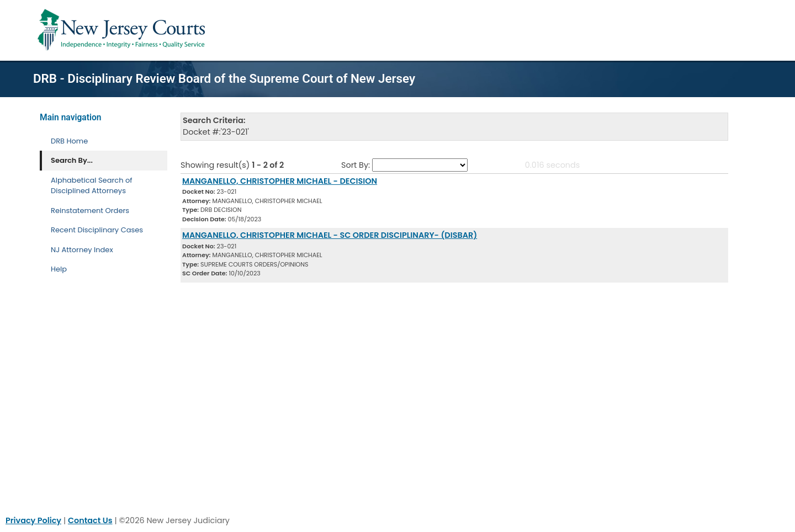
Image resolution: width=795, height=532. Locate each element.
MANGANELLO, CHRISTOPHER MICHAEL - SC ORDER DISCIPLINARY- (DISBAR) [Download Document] (330, 235)
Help (59, 269)
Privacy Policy (33, 520)
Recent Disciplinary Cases (97, 230)
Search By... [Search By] (72, 160)
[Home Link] (123, 30)
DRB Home (69, 141)
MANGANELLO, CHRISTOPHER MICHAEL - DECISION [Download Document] (280, 181)
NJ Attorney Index (82, 250)
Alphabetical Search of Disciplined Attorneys (92, 186)
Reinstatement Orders (90, 211)
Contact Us (90, 520)
